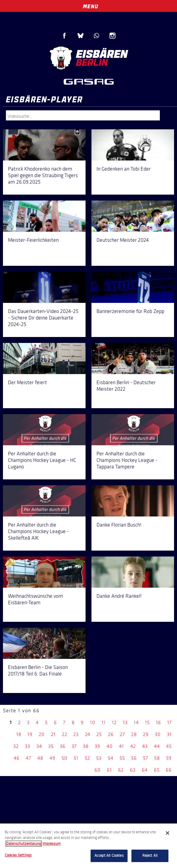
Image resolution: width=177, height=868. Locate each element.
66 (169, 770)
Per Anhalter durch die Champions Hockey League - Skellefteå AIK (38, 531)
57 (145, 758)
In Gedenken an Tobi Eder (124, 169)
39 (98, 746)
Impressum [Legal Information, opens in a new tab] (52, 844)
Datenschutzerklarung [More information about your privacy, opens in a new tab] (24, 844)
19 (30, 734)
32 (16, 746)
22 (65, 734)
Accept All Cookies (109, 856)
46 (17, 758)
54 (111, 758)
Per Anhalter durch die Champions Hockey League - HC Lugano (42, 460)
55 (122, 758)
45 (169, 746)
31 (169, 734)
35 (51, 746)
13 (125, 722)
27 (122, 734)
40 (110, 746)
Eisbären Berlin (89, 58)
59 (169, 758)
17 (169, 722)
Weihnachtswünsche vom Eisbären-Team (36, 599)
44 (157, 746)
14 (136, 722)
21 (53, 734)
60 (98, 770)
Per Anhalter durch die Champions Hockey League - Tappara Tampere (127, 460)
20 (42, 734)
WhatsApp (96, 36)
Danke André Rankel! (119, 596)
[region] (89, 846)
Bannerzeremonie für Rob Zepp (130, 311)
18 (19, 734)
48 (40, 758)
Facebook (65, 36)
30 (158, 734)
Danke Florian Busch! (119, 525)
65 (157, 770)
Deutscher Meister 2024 (123, 240)
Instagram (112, 36)
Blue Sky (81, 36)
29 (146, 734)
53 (99, 758)
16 (159, 722)
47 (28, 758)
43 (145, 746)
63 (133, 770)
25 (99, 734)
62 (121, 770)
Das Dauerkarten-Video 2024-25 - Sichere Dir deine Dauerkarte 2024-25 (43, 318)
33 (28, 746)
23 (76, 734)
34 (39, 746)
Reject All (150, 856)
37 (74, 746)
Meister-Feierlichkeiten (33, 240)
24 (88, 734)
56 (134, 758)
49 (52, 758)
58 (157, 758)
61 (109, 770)
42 (133, 746)
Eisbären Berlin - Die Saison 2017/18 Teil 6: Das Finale (38, 670)
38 (86, 746)
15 (147, 722)
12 (114, 722)
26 (111, 734)
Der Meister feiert (28, 382)
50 (65, 758)
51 (76, 758)
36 (63, 746)
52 (87, 758)
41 (122, 746)
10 (93, 722)
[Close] (168, 833)
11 (104, 722)
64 (145, 770)
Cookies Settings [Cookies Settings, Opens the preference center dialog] (18, 855)
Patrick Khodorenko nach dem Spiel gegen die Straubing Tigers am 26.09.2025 (43, 175)
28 (134, 734)
